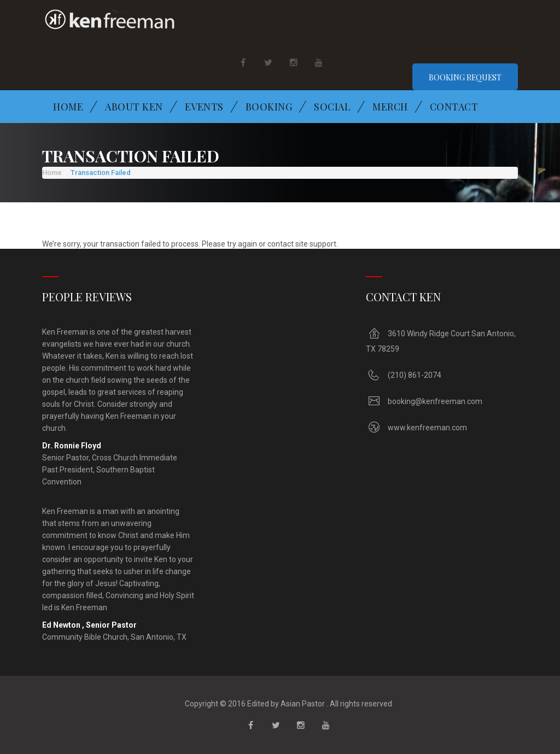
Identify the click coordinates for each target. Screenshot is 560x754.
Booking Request (465, 77)
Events (204, 107)
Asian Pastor (302, 704)
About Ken (134, 107)
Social (332, 107)
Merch (390, 107)
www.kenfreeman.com (427, 428)
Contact (454, 107)
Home (68, 107)
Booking (269, 107)
